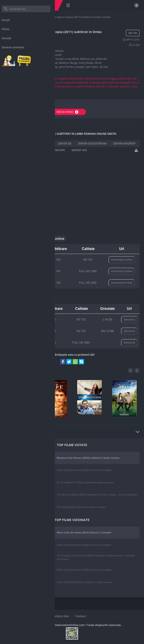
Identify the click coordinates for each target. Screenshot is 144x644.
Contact (81, 616)
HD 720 (88, 260)
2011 (49, 47)
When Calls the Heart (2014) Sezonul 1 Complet (84, 470)
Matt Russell (54, 55)
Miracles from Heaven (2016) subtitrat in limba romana (88, 458)
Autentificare (136, 5)
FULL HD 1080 (88, 271)
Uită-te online (68, 112)
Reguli (13, 616)
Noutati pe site (34, 616)
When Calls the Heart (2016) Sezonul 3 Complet (84, 570)
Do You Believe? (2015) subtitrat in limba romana (85, 482)
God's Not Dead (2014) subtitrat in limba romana (84, 582)
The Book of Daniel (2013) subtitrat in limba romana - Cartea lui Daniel (97, 495)
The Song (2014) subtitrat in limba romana (81, 507)
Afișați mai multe (15, 93)
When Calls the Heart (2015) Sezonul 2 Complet (84, 545)
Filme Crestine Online (17, 17)
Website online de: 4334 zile (28, 620)
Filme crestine (39, 17)
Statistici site (60, 616)
